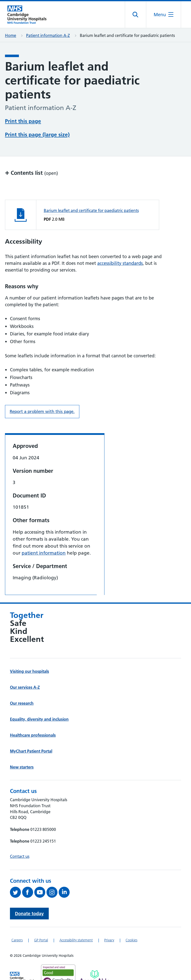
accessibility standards (120, 263)
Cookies (131, 940)
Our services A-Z (25, 687)
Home (11, 35)
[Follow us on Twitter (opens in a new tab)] (16, 892)
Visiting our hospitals (29, 671)
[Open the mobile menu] (164, 15)
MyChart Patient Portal (31, 751)
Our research (22, 703)
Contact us (20, 856)
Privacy (109, 940)
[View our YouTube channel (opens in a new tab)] (40, 892)
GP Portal (41, 940)
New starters (22, 767)
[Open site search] (136, 15)
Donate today (29, 914)
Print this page (23, 121)
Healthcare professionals (33, 735)
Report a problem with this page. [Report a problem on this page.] (42, 411)
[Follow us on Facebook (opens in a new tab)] (28, 892)
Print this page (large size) (37, 135)
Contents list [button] (31, 173)
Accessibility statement (76, 940)
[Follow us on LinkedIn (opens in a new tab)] (65, 892)
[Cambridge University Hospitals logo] (30, 15)
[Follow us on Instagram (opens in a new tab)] (53, 892)
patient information (44, 553)
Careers (17, 940)
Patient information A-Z (48, 35)
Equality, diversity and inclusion (39, 719)
